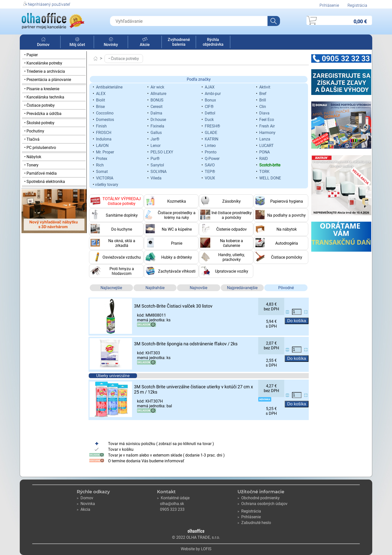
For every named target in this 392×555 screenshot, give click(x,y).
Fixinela (157, 126)
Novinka (86, 504)
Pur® (155, 159)
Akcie (145, 42)
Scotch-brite (270, 165)
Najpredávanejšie (242, 288)
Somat (102, 172)
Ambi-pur (213, 94)
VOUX (210, 178)
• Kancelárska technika (44, 97)
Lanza (265, 139)
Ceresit (156, 107)
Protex (102, 159)
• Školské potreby (39, 123)
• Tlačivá (32, 139)
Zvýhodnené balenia (179, 42)
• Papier (31, 55)
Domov (43, 42)
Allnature (158, 94)
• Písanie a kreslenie (42, 89)
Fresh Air (267, 126)
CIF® (209, 107)
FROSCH (104, 133)
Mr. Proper (105, 152)
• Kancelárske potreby (43, 63)
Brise (100, 107)
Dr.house (158, 120)
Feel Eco (267, 120)
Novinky (111, 42)
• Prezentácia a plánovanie (48, 80)
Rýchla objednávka (213, 42)
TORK (264, 172)
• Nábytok (33, 157)
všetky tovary (107, 185)
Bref (263, 94)
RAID (264, 159)
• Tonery (31, 165)
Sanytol (157, 165)
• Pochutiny (34, 131)
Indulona (104, 139)
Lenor (155, 146)
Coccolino (105, 113)
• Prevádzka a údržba (43, 114)
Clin (263, 107)
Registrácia (357, 5)
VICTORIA (105, 178)
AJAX (210, 87)
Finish (101, 126)
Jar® (155, 139)
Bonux (210, 100)
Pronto (211, 152)
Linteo (210, 146)
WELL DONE (270, 178)
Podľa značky (199, 79)
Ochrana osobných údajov (262, 504)
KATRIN (211, 139)
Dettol (210, 113)
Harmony (267, 133)
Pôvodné (286, 288)
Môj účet (77, 42)
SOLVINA (158, 172)
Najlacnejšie (111, 288)
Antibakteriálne (109, 87)
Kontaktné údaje (173, 498)
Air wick (157, 87)
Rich (100, 165)
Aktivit (265, 87)
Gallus (156, 133)
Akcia (83, 509)
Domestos (105, 120)
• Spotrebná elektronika (45, 182)
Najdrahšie (155, 288)
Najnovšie (198, 288)
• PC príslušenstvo (40, 148)
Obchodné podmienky (259, 498)
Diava (264, 113)
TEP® (210, 172)
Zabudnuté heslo (254, 523)
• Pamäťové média (40, 173)
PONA (264, 152)
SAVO (210, 165)
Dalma (156, 113)
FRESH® (212, 126)
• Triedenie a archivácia (45, 71)
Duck (209, 120)
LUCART (266, 146)
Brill (263, 100)
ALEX (101, 94)
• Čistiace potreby (39, 105)
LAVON (102, 146)
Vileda (156, 178)
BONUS (157, 100)
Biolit (100, 100)
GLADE (211, 133)
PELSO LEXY (162, 152)
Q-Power (212, 159)
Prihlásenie (329, 5)
